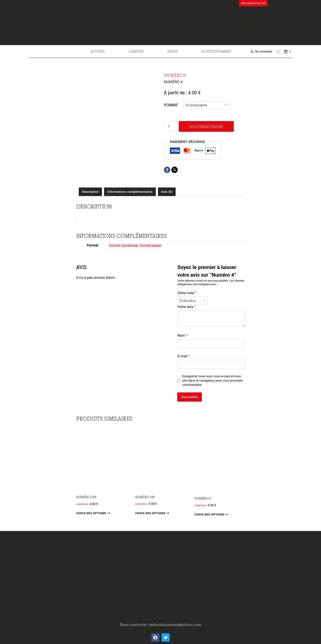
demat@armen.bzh (253, 3)
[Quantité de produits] (171, 126)
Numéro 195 (145, 497)
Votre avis (186, 307)
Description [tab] (90, 192)
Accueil (98, 51)
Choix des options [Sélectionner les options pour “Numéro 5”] (212, 514)
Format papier (150, 245)
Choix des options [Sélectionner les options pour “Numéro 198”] (94, 513)
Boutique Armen (216, 51)
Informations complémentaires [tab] (130, 192)
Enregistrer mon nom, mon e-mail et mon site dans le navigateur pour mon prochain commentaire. (212, 381)
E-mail (183, 356)
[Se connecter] (261, 52)
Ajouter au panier (205, 127)
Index (173, 51)
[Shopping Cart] (288, 51)
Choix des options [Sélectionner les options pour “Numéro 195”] (153, 513)
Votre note (187, 293)
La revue (136, 51)
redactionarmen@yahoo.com (175, 625)
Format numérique (123, 245)
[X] (175, 170)
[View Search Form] (278, 52)
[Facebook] (167, 170)
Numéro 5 (203, 498)
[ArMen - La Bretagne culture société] (161, 21)
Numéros (175, 75)
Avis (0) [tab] (167, 192)
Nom (182, 335)
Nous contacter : (134, 625)
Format (171, 105)
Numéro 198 (86, 497)
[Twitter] (166, 637)
